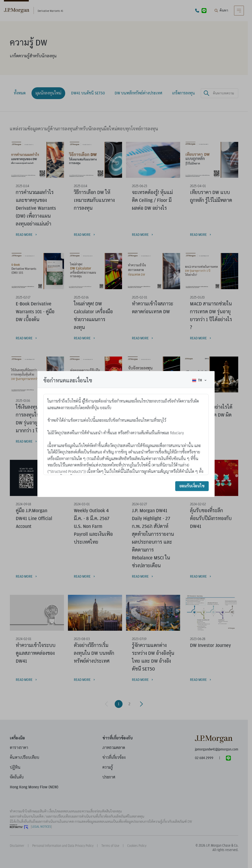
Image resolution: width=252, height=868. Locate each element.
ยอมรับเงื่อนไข (192, 486)
